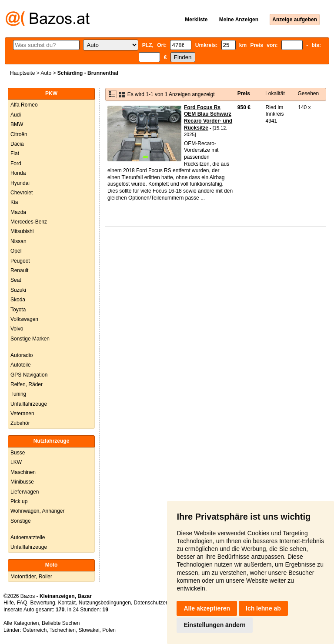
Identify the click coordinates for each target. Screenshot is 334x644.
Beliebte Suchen (61, 623)
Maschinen (23, 472)
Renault (19, 270)
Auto (46, 73)
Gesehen (308, 93)
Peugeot (20, 261)
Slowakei (89, 630)
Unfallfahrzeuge (29, 404)
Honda (18, 173)
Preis (244, 93)
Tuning (18, 394)
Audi (16, 115)
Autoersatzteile (28, 537)
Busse (18, 453)
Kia (14, 202)
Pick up (19, 501)
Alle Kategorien (21, 623)
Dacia (17, 144)
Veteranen (22, 414)
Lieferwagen (25, 492)
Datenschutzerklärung (159, 603)
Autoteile (21, 365)
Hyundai (20, 183)
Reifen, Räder (27, 384)
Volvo (17, 329)
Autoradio (22, 355)
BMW (17, 124)
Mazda (18, 212)
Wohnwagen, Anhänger (38, 511)
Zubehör (20, 423)
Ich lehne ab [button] (263, 608)
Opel (16, 251)
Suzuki (18, 290)
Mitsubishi (22, 231)
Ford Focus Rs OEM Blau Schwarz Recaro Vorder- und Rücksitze (208, 118)
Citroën (19, 134)
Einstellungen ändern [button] (214, 625)
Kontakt (67, 603)
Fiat (15, 153)
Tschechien (63, 630)
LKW (16, 462)
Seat (16, 280)
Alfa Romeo (24, 105)
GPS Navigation (29, 375)
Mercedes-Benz (29, 222)
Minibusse (22, 482)
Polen (109, 630)
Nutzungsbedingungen (105, 603)
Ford (16, 164)
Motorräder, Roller (31, 577)
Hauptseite (22, 73)
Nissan (18, 241)
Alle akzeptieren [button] (207, 608)
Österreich (35, 630)
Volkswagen (24, 319)
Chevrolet (22, 193)
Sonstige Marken (30, 339)
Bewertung (42, 603)
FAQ (22, 603)
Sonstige (21, 521)
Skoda (18, 300)
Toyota (18, 310)
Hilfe (9, 603)
